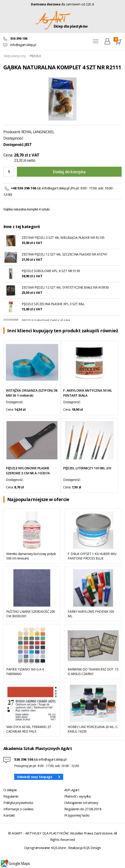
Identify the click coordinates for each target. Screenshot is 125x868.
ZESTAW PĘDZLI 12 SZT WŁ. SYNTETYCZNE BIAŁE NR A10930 (65, 287)
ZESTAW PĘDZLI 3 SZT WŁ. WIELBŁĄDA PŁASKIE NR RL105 (63, 237)
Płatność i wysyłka (78, 796)
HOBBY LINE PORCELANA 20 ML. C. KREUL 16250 (93, 729)
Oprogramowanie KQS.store (45, 848)
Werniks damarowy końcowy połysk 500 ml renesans (31, 556)
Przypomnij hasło (77, 815)
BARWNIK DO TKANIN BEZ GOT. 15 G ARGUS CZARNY (93, 671)
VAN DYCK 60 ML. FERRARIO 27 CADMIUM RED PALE (29, 729)
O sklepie (10, 790)
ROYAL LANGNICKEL (38, 132)
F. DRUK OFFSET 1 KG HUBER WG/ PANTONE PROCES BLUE (92, 556)
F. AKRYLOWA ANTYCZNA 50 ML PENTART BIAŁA (88, 393)
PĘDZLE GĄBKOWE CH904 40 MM (46, 321)
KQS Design (92, 848)
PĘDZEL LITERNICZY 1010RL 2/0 (87, 468)
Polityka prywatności (18, 803)
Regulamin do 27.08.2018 (83, 809)
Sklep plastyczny (14, 56)
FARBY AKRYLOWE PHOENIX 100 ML (91, 614)
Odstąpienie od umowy (81, 803)
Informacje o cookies (19, 809)
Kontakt (9, 815)
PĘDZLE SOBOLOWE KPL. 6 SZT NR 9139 (51, 271)
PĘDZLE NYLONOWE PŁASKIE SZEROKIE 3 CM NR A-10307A (28, 470)
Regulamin (11, 796)
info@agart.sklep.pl (23, 45)
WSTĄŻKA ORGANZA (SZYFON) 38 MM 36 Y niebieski (32, 393)
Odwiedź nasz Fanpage (35, 777)
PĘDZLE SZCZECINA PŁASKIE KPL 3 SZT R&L (53, 304)
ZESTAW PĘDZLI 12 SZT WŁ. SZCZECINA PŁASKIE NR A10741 (64, 254)
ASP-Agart (72, 790)
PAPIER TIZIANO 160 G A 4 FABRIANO (25, 671)
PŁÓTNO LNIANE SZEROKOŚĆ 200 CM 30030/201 (31, 614)
